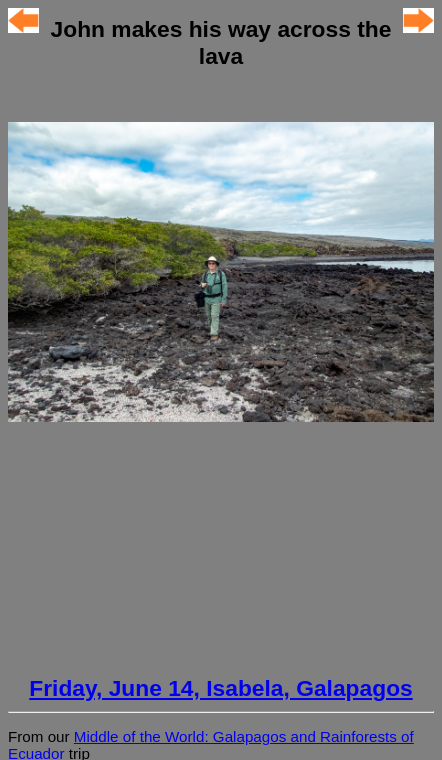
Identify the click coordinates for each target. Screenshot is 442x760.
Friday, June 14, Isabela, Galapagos (220, 688)
